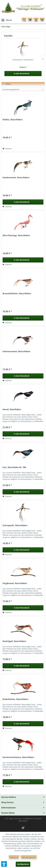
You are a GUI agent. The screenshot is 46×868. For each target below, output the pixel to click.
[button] (4, 864)
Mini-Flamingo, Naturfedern (16, 235)
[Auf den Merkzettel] (7, 149)
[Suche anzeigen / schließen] (24, 20)
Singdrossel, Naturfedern (15, 583)
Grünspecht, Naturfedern (23, 60)
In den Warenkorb (22, 73)
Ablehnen (14, 858)
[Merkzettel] (30, 20)
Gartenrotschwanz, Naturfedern (18, 757)
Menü (7, 20)
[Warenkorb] (42, 20)
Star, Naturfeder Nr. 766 (14, 467)
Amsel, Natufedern (12, 409)
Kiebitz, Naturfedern (13, 120)
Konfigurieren (23, 864)
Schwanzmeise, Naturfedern (16, 351)
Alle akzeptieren (29, 858)
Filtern (7, 84)
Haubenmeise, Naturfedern (16, 178)
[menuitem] (7, 20)
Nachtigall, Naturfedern (14, 641)
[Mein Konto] (36, 20)
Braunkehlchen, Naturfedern (17, 294)
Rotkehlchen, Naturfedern (16, 699)
